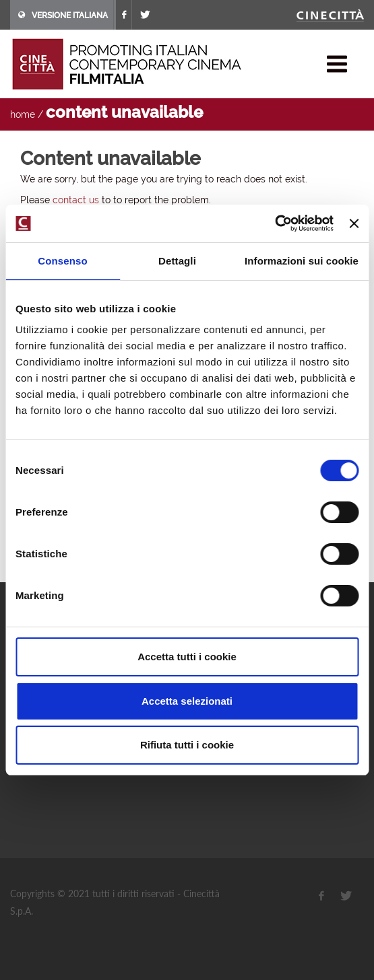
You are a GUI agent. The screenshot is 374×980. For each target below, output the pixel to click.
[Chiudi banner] (354, 223)
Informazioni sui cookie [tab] (302, 261)
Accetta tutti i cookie (187, 657)
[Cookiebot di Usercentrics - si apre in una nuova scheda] (275, 223)
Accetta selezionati (187, 701)
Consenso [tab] (62, 261)
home (23, 114)
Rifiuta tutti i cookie (187, 745)
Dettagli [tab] (177, 261)
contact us (76, 200)
